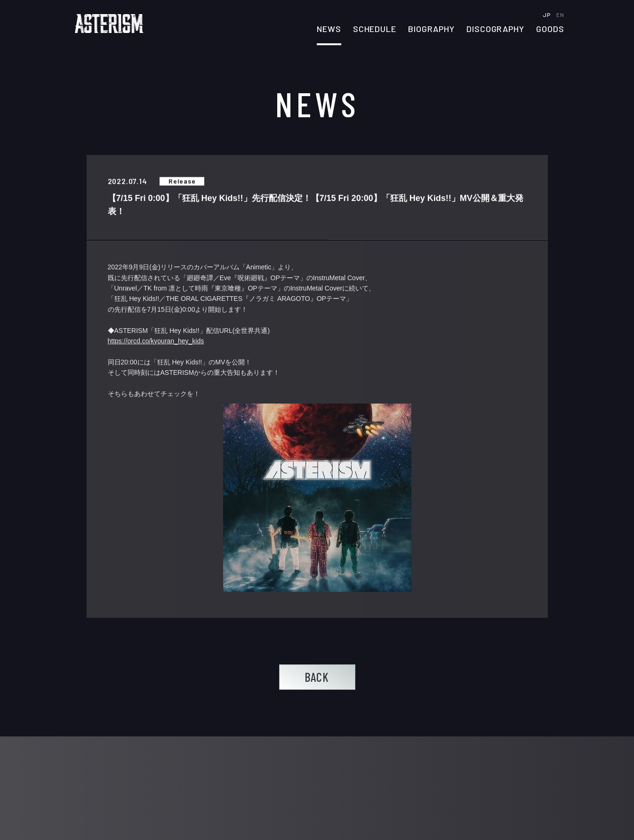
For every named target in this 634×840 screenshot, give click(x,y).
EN (560, 15)
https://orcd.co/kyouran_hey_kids (156, 341)
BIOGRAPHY (431, 29)
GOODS (550, 29)
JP (547, 15)
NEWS (329, 29)
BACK (317, 677)
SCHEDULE (375, 29)
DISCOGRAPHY (495, 29)
